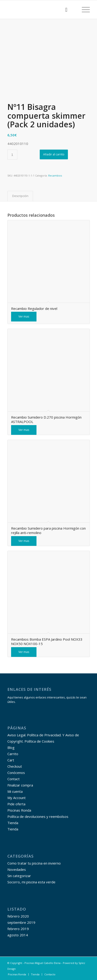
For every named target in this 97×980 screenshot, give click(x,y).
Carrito (13, 754)
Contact (14, 779)
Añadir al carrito (54, 154)
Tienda (13, 823)
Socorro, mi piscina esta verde (31, 882)
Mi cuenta (15, 791)
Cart (11, 760)
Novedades (17, 869)
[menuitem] (64, 10)
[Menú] (83, 10)
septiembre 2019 (21, 922)
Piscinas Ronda (19, 810)
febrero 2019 (18, 929)
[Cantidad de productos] (12, 155)
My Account (17, 798)
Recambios (55, 175)
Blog (11, 747)
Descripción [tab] (20, 196)
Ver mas (24, 316)
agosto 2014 (18, 935)
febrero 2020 (18, 916)
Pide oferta (16, 804)
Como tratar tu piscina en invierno (34, 863)
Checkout (15, 766)
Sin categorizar (19, 876)
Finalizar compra (20, 785)
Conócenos (16, 773)
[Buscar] (64, 10)
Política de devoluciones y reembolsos (38, 816)
